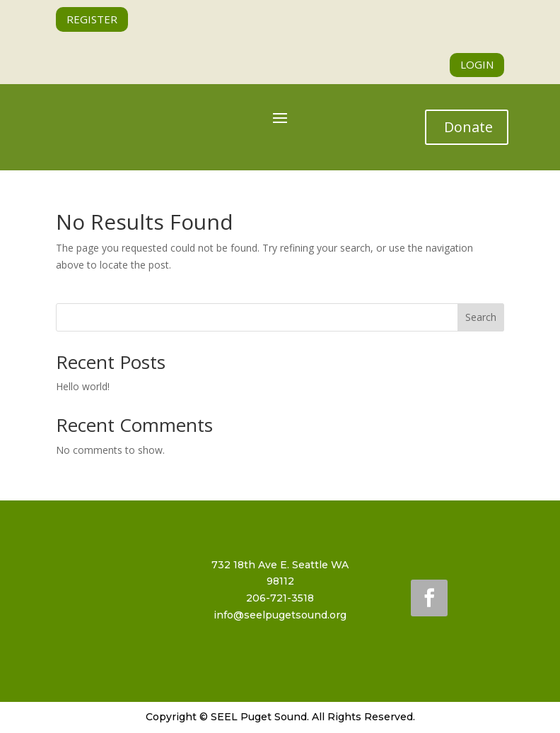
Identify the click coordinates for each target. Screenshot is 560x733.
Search (481, 317)
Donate (468, 127)
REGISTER (92, 19)
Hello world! (83, 386)
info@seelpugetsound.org (280, 615)
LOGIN (477, 64)
